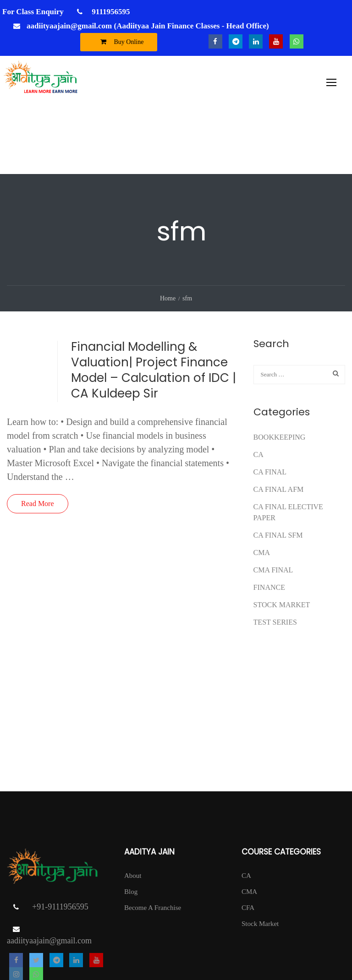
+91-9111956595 (60, 841)
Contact (334, 946)
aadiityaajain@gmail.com (49, 875)
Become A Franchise (153, 842)
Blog (131, 826)
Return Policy (296, 946)
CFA (248, 842)
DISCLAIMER (324, 959)
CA (258, 389)
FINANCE (269, 521)
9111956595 (110, 12)
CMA (262, 487)
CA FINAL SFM (278, 469)
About (133, 810)
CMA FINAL (273, 504)
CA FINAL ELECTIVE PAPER (288, 446)
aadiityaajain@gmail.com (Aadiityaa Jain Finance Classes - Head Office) (148, 26)
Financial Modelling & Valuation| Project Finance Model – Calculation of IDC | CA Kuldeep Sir (154, 304)
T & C (211, 946)
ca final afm (279, 423)
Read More (38, 438)
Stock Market (282, 539)
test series (275, 556)
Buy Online (120, 42)
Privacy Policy (248, 946)
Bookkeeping (280, 371)
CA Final (270, 406)
